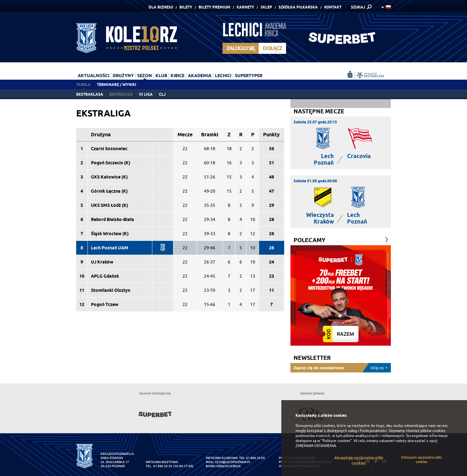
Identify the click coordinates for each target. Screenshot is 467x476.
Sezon (145, 76)
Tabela (83, 85)
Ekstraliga (121, 94)
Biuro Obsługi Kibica (223, 466)
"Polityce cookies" (336, 441)
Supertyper (249, 76)
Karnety (245, 7)
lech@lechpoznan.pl (233, 462)
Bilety (186, 7)
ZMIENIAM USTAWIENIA (316, 446)
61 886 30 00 (256, 458)
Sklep (266, 7)
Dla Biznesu (161, 7)
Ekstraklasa (90, 94)
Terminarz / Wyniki (117, 85)
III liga (146, 94)
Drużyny (123, 76)
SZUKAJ (358, 7)
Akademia (200, 76)
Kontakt (333, 7)
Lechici (223, 76)
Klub (161, 76)
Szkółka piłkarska (298, 7)
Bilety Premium (214, 7)
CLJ (162, 94)
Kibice (177, 76)
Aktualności (93, 76)
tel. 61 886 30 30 (159, 466)
